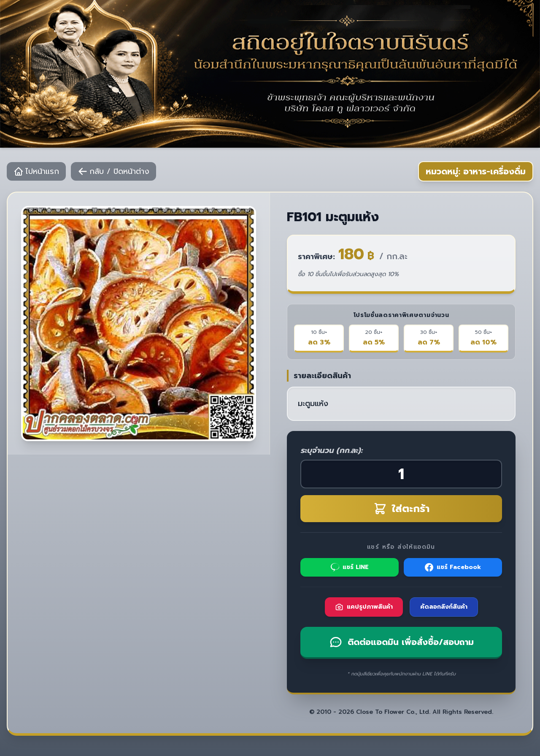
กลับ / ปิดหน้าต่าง (113, 171)
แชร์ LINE (350, 567)
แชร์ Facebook (453, 567)
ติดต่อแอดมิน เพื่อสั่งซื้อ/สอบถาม (401, 642)
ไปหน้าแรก (36, 171)
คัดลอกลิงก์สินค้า (444, 607)
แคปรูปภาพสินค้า (364, 607)
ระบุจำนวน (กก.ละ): (331, 450)
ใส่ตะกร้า (401, 509)
